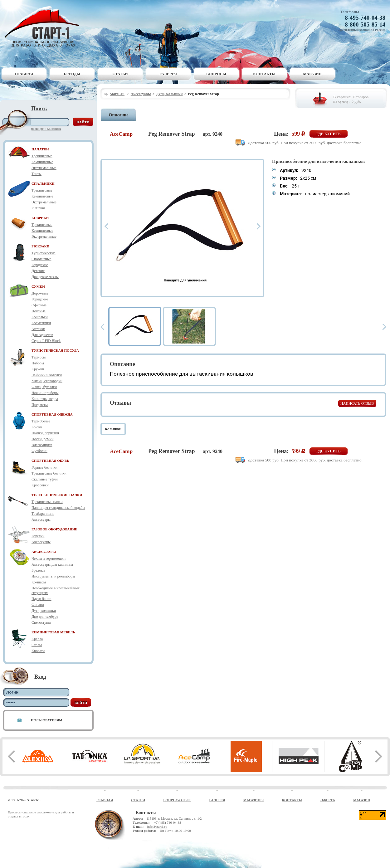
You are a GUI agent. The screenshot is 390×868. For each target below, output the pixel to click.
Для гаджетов (42, 335)
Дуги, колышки (44, 611)
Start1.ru (117, 94)
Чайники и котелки (47, 375)
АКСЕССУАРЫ (44, 552)
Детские (38, 271)
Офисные (39, 305)
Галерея (168, 74)
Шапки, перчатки (45, 433)
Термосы (39, 357)
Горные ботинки (44, 467)
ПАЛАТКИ (40, 149)
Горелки (38, 536)
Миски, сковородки (47, 381)
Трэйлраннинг (43, 514)
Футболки (39, 451)
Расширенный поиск (46, 129)
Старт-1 (44, 27)
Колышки (113, 429)
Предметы (40, 405)
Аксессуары (41, 519)
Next (259, 226)
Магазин (312, 74)
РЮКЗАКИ (40, 246)
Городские (40, 265)
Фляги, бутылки (44, 387)
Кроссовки (40, 485)
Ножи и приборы (45, 393)
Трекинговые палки (47, 502)
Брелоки (38, 570)
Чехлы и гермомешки (49, 558)
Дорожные (40, 293)
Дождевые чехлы (45, 277)
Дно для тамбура (45, 617)
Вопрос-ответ (177, 800)
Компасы (39, 582)
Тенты (37, 174)
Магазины (254, 800)
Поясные (39, 311)
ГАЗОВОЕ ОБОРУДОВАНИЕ (54, 529)
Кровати (38, 651)
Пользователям (47, 720)
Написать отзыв (357, 403)
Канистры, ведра (45, 399)
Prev (106, 226)
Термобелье (41, 421)
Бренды (72, 74)
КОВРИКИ (40, 218)
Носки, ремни (42, 439)
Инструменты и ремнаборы (53, 576)
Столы (37, 645)
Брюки (37, 427)
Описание (119, 115)
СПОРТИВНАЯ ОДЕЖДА (52, 414)
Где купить (329, 134)
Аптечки (38, 329)
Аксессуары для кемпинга (52, 564)
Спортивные (41, 259)
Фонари (38, 605)
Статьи (120, 74)
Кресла (37, 639)
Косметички (41, 323)
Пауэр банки (41, 599)
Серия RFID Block (46, 341)
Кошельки (40, 317)
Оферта (328, 800)
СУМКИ (38, 286)
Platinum (38, 208)
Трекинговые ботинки (49, 473)
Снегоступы (41, 622)
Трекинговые (42, 156)
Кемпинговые (42, 162)
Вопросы (216, 74)
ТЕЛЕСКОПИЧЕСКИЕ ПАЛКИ (57, 495)
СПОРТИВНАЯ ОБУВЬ (50, 461)
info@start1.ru (157, 827)
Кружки (38, 369)
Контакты (264, 74)
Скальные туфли (45, 479)
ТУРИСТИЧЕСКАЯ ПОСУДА (55, 350)
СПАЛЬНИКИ (43, 183)
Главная (24, 74)
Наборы (38, 363)
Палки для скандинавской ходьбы (58, 508)
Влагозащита (42, 445)
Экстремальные (44, 168)
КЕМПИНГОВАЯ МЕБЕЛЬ (53, 632)
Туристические (44, 253)
